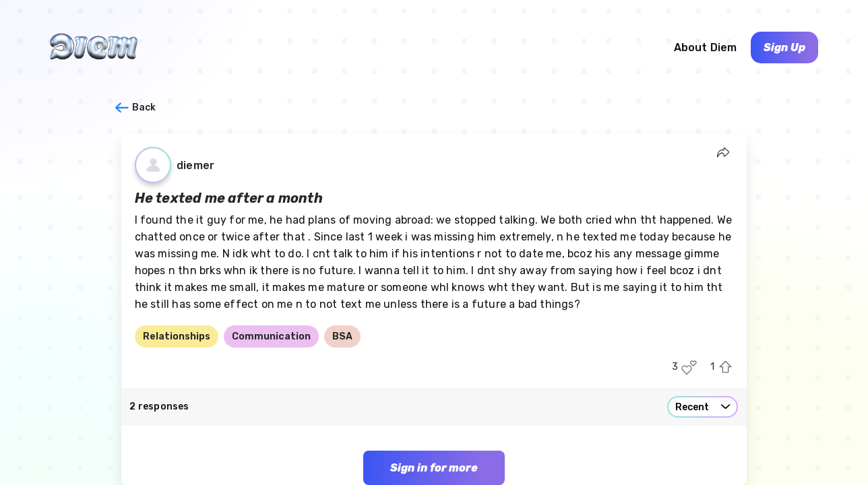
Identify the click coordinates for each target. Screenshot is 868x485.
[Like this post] (689, 367)
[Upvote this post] (725, 367)
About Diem (706, 47)
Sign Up (784, 47)
